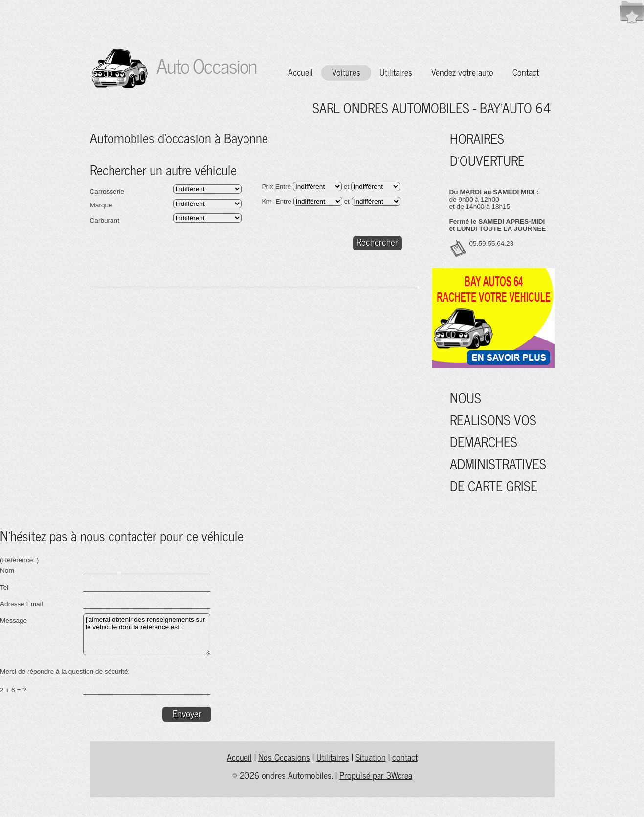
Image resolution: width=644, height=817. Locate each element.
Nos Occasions (284, 757)
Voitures (346, 72)
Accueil (300, 72)
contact (405, 757)
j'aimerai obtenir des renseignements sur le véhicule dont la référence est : (147, 634)
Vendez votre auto (462, 72)
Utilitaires (396, 72)
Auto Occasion (202, 65)
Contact (526, 72)
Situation (371, 757)
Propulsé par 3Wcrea (376, 775)
